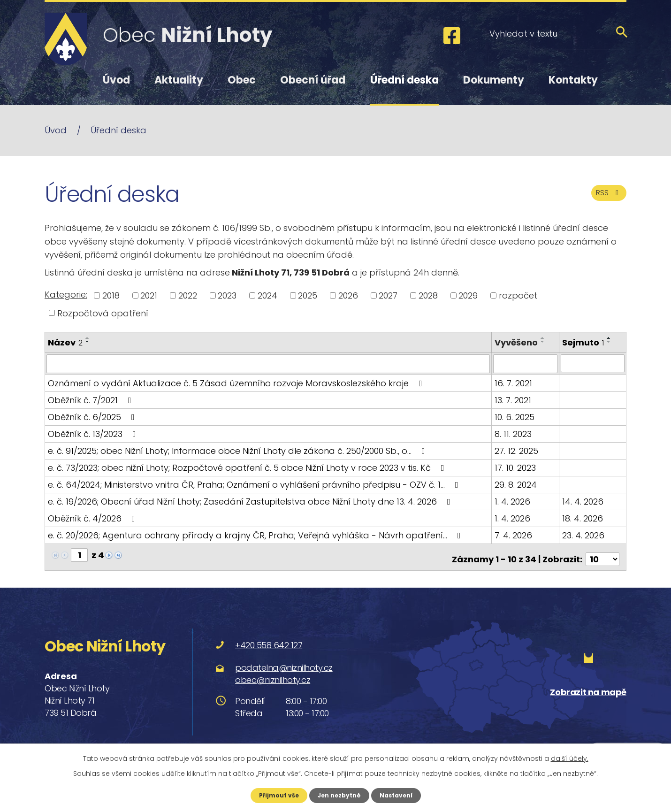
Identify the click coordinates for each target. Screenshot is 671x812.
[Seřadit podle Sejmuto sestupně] (609, 342)
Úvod (116, 80)
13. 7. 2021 (513, 399)
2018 (111, 295)
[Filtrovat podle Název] (268, 363)
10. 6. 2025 (515, 416)
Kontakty (573, 80)
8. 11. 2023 (514, 433)
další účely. (570, 757)
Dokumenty (494, 80)
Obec (242, 80)
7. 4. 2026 (514, 534)
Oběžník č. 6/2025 (93, 416)
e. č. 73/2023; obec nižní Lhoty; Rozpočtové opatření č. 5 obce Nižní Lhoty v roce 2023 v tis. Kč (248, 467)
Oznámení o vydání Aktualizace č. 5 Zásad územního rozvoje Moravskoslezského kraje (237, 382)
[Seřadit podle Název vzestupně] (88, 338)
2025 (308, 295)
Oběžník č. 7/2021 (91, 399)
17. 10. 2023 (516, 467)
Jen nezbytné (339, 795)
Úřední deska (404, 80)
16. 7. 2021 (514, 382)
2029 (468, 295)
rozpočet (518, 295)
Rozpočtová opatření (103, 313)
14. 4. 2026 (583, 501)
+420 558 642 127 (269, 640)
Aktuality (179, 80)
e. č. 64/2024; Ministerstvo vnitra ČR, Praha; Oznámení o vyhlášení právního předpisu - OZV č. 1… (255, 484)
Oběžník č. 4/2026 (93, 517)
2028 (428, 295)
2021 (149, 295)
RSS (606, 199)
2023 (227, 295)
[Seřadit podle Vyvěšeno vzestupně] (543, 338)
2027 (388, 295)
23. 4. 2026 (583, 534)
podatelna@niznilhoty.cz (284, 663)
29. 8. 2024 (516, 484)
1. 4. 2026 (513, 501)
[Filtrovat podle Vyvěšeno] (526, 363)
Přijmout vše (273, 795)
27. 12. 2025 (517, 450)
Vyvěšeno (517, 342)
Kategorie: (66, 295)
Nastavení (401, 795)
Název (65, 342)
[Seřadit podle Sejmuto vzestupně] (609, 338)
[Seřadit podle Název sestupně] (88, 342)
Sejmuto (583, 342)
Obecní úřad (313, 80)
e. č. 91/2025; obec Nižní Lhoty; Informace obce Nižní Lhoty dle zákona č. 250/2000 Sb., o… (238, 450)
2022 (188, 295)
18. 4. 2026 (583, 517)
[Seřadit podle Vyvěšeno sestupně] (543, 342)
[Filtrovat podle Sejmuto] (593, 363)
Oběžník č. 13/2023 (94, 433)
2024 (267, 295)
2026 (348, 295)
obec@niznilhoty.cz (273, 675)
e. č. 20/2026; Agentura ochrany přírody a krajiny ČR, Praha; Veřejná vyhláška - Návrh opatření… (256, 534)
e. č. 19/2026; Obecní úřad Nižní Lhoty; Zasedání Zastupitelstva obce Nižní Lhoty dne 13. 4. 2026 (251, 501)
